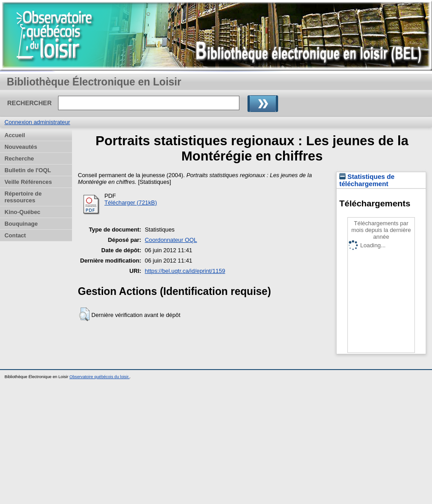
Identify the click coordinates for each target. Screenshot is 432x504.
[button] (84, 314)
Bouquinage (21, 224)
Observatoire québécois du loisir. (99, 377)
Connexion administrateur (37, 122)
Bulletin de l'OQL (28, 170)
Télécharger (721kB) (131, 203)
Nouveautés (21, 147)
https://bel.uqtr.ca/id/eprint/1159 (185, 271)
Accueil (15, 135)
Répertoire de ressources (23, 197)
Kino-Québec (22, 212)
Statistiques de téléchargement (367, 180)
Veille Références (28, 182)
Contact (15, 235)
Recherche (19, 158)
